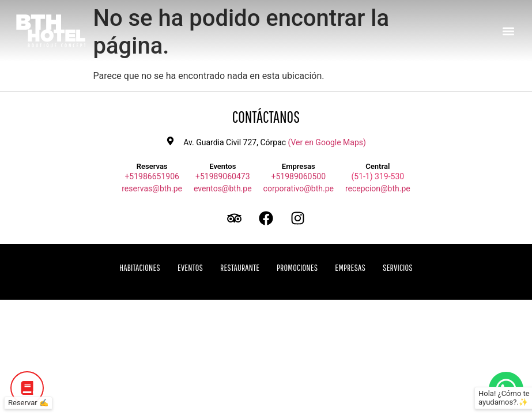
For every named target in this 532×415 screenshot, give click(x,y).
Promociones (297, 267)
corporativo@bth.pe (299, 188)
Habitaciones (140, 267)
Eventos (190, 267)
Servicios (398, 267)
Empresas (350, 267)
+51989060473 (223, 176)
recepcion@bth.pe (378, 188)
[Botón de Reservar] (27, 388)
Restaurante (240, 267)
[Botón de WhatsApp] (506, 389)
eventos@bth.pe (223, 188)
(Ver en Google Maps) (327, 142)
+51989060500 (299, 176)
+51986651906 (152, 176)
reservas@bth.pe (152, 188)
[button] (508, 31)
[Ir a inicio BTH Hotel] (51, 31)
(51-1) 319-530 (378, 176)
